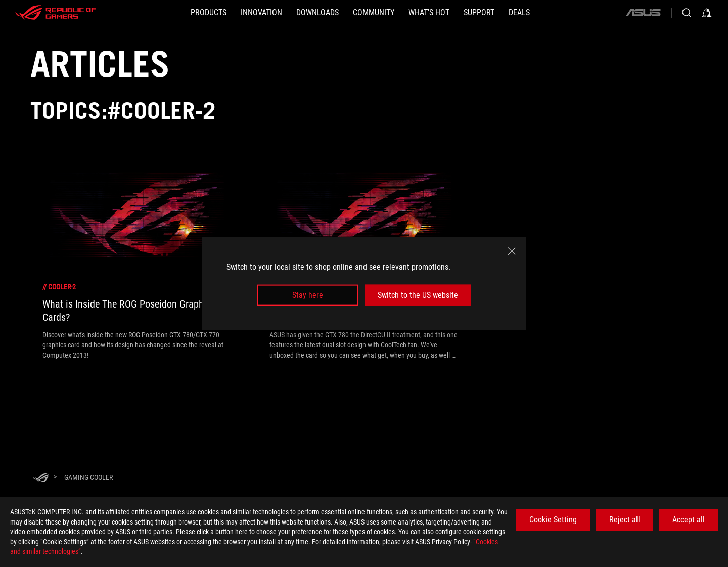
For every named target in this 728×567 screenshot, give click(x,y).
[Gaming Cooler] (88, 477)
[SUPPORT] (479, 13)
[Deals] (519, 13)
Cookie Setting (553, 520)
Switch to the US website (418, 295)
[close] (512, 251)
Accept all (689, 520)
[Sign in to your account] (707, 13)
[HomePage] (41, 478)
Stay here (308, 295)
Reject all (625, 520)
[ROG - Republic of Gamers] (56, 13)
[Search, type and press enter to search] (687, 13)
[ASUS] (643, 13)
